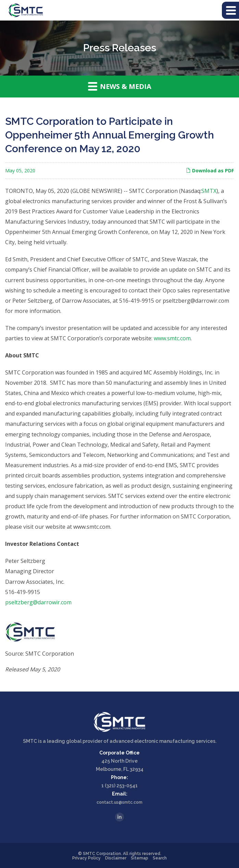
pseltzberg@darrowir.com (38, 602)
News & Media (120, 86)
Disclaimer (116, 858)
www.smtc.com (172, 338)
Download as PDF (210, 170)
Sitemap (140, 858)
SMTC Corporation (102, 854)
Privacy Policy (86, 858)
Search (160, 858)
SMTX (209, 191)
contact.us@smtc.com (119, 802)
